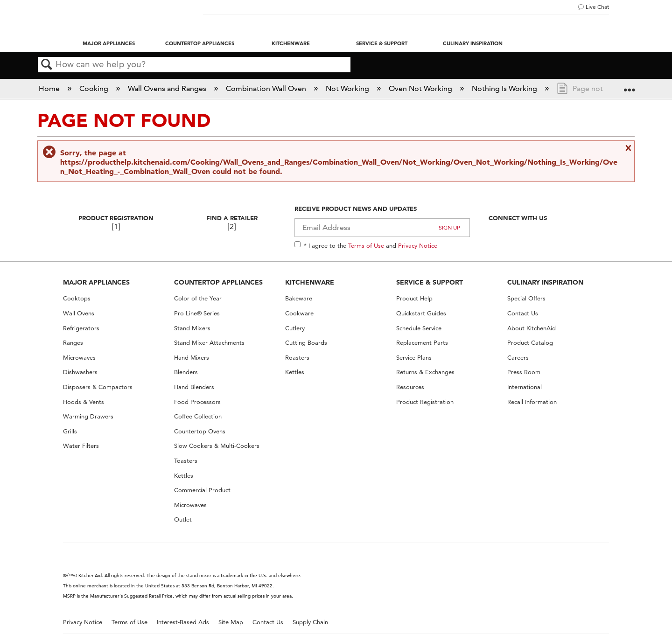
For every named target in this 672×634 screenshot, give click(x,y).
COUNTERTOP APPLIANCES (218, 282)
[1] (116, 226)
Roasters (297, 358)
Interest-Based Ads (183, 622)
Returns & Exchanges (425, 372)
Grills (70, 431)
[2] (232, 226)
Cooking (95, 88)
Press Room (524, 372)
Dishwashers (80, 372)
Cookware (299, 313)
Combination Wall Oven (267, 88)
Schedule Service (419, 328)
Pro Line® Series (197, 313)
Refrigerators (81, 328)
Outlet (183, 519)
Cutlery (295, 328)
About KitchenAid (532, 328)
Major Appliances (109, 43)
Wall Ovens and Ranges (168, 88)
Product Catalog (530, 343)
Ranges (73, 343)
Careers (518, 358)
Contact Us (523, 313)
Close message (627, 148)
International (525, 387)
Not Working (348, 88)
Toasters (186, 461)
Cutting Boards (306, 343)
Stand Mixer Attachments (209, 343)
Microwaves (79, 358)
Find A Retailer (232, 218)
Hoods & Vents (84, 402)
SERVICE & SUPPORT (430, 282)
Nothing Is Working (505, 88)
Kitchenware (291, 43)
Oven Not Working (421, 88)
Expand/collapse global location (629, 86)
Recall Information (532, 402)
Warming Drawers (88, 416)
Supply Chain (310, 622)
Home (50, 88)
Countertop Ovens (200, 431)
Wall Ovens (79, 313)
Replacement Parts (422, 343)
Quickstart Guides (421, 313)
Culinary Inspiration (473, 43)
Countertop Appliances (200, 43)
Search (47, 65)
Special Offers (526, 298)
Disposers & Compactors (98, 387)
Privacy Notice (418, 245)
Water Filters (81, 446)
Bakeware (299, 298)
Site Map (231, 622)
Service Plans (414, 358)
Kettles (184, 476)
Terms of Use (366, 245)
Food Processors (197, 402)
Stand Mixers (192, 328)
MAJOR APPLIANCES (96, 282)
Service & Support (382, 43)
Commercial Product (202, 490)
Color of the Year (198, 298)
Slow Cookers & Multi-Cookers (217, 446)
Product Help (414, 298)
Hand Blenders (194, 387)
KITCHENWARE (310, 282)
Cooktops (77, 298)
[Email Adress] (382, 228)
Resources (410, 387)
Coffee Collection (198, 416)
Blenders (186, 372)
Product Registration (116, 218)
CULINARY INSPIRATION (545, 282)
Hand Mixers (192, 358)
